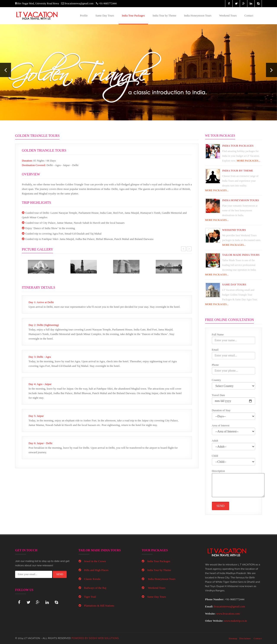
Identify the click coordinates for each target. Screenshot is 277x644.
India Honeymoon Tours (198, 15)
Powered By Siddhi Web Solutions (95, 638)
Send (221, 506)
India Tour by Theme (164, 15)
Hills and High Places (96, 570)
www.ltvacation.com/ (228, 614)
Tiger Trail (90, 597)
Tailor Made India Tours (241, 255)
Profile (84, 15)
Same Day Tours (105, 15)
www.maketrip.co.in (235, 621)
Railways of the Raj (95, 588)
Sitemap (233, 638)
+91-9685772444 (106, 3)
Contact (249, 15)
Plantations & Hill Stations (99, 606)
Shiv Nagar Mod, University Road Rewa (37, 3)
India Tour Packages (133, 15)
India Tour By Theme (238, 171)
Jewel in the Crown (95, 561)
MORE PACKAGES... (249, 161)
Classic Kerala (92, 579)
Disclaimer (245, 638)
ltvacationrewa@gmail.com (77, 3)
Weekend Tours (228, 15)
